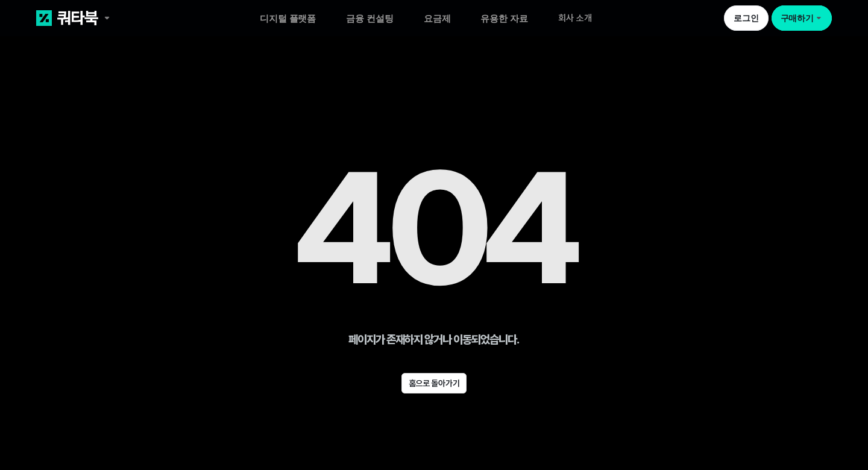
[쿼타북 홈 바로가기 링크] (116, 18)
